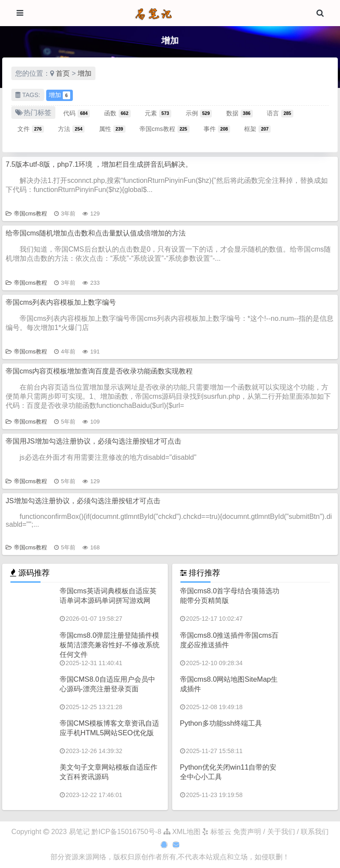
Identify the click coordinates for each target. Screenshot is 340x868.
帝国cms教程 (165, 129)
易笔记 (79, 832)
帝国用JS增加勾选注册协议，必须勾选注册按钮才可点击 (93, 441)
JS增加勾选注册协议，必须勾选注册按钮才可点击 (83, 501)
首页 (63, 73)
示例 (199, 113)
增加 (85, 73)
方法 (71, 129)
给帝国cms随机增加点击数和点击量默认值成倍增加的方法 (96, 233)
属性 (112, 129)
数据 (240, 113)
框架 (257, 129)
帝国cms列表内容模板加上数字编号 (61, 302)
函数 (117, 113)
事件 (217, 129)
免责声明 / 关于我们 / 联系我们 (281, 832)
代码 (76, 113)
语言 (280, 113)
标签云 (217, 832)
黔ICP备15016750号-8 (127, 832)
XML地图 (182, 832)
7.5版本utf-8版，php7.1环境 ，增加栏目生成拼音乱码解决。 (99, 164)
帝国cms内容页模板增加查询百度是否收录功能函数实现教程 (99, 371)
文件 (31, 129)
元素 (158, 113)
